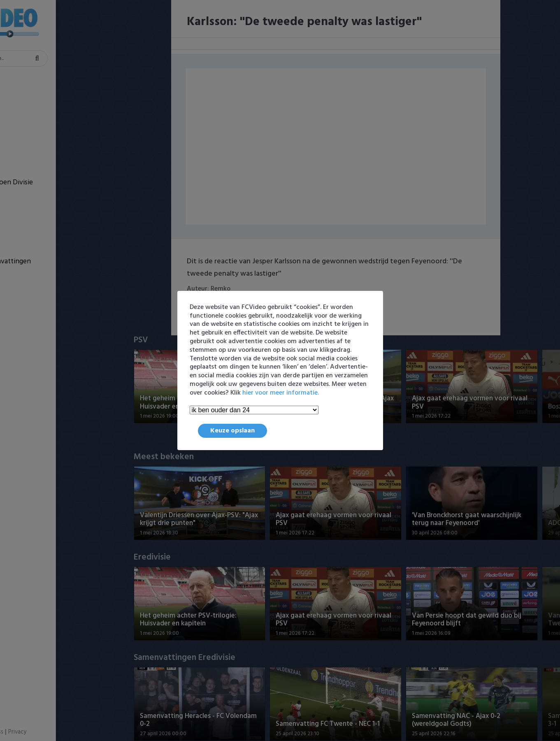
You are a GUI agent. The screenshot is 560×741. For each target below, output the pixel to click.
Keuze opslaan (232, 431)
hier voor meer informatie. (281, 393)
